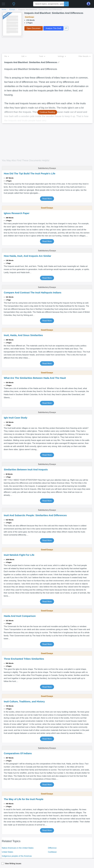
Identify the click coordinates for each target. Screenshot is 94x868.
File (7, 56)
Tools (42, 56)
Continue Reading (47, 112)
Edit (24, 56)
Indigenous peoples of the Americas (17, 856)
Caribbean (52, 852)
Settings (62, 56)
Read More (47, 199)
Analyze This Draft (53, 28)
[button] (3, 3)
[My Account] (89, 4)
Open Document (34, 28)
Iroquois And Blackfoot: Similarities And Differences (40, 10)
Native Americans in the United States (18, 848)
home (4, 10)
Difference (52, 848)
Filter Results (84, 56)
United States (7, 852)
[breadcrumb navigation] (47, 10)
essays (12, 10)
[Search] (66, 4)
